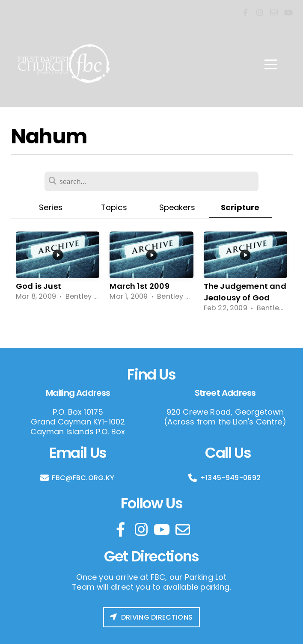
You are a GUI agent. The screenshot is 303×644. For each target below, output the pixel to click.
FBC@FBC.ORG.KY (77, 478)
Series (51, 207)
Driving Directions (151, 617)
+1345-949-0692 (224, 478)
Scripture (240, 207)
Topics (114, 207)
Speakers (177, 207)
